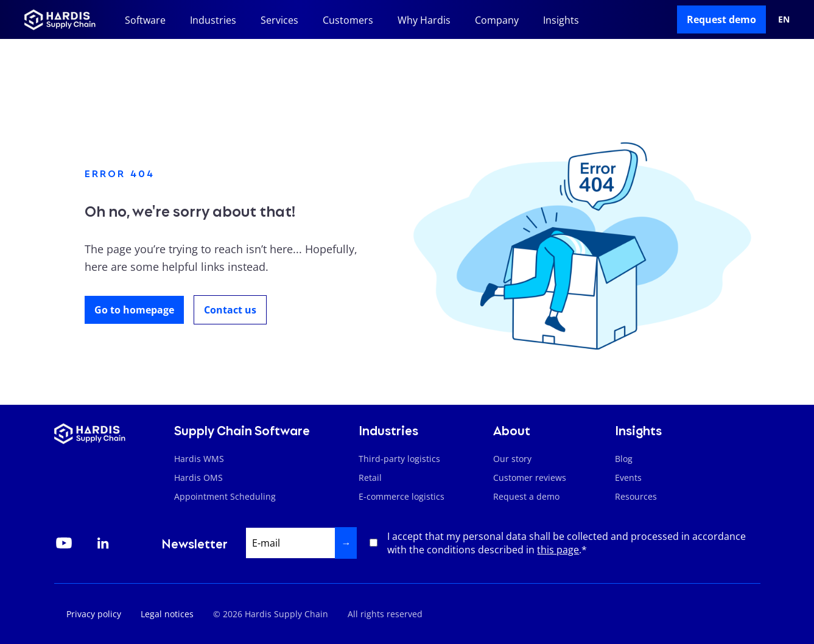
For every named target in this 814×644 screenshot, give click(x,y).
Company (497, 20)
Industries (213, 20)
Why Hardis (424, 20)
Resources (636, 496)
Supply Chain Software (242, 430)
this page (558, 550)
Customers (348, 20)
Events (628, 478)
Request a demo (526, 496)
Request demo (721, 19)
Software (145, 20)
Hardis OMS (198, 478)
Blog (624, 459)
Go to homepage (134, 310)
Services (279, 20)
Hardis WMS (199, 459)
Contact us (230, 310)
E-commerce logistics (402, 496)
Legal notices (167, 614)
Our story (512, 459)
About (512, 430)
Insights (561, 20)
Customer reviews (530, 478)
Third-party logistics (399, 459)
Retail (370, 478)
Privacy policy (94, 614)
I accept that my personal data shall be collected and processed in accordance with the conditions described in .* (567, 543)
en (784, 19)
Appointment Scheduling (225, 496)
